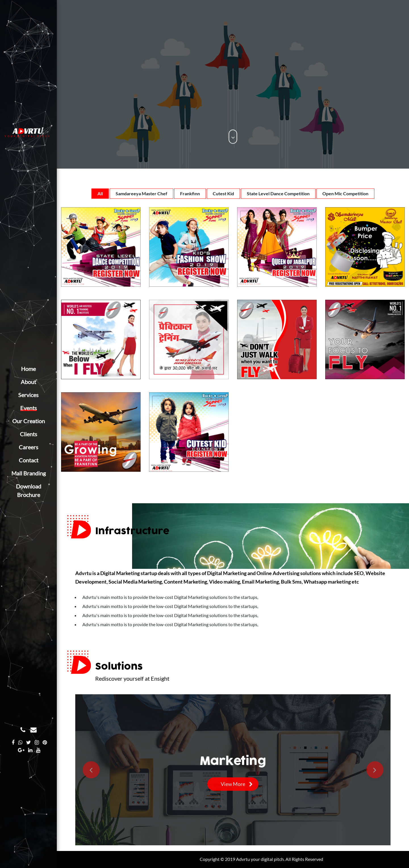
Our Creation (29, 421)
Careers (29, 447)
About (28, 382)
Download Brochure (29, 490)
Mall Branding (29, 473)
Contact (29, 460)
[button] (91, 770)
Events (29, 408)
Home (28, 369)
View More (233, 785)
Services (28, 395)
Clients (29, 434)
